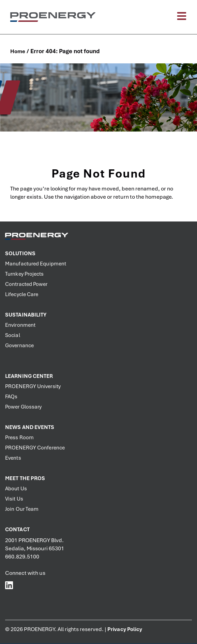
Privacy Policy (125, 629)
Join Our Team (22, 509)
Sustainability (26, 315)
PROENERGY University (33, 386)
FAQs (11, 397)
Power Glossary (23, 407)
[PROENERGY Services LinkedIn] (9, 585)
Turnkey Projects (25, 274)
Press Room (19, 438)
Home (18, 51)
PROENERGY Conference (35, 448)
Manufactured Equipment (36, 264)
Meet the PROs (25, 478)
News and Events (30, 427)
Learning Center (29, 376)
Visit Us (14, 499)
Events (13, 458)
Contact (17, 530)
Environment (20, 325)
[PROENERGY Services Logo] (53, 17)
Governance (19, 346)
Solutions (20, 254)
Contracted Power (26, 284)
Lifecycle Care (22, 294)
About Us (16, 489)
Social (13, 335)
